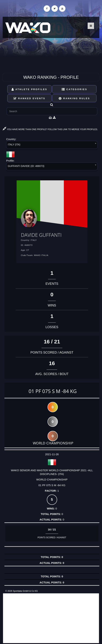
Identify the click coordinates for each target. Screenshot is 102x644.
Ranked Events (29, 98)
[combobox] (52, 145)
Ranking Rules (74, 98)
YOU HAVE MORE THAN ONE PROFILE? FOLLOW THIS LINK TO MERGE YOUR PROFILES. (50, 129)
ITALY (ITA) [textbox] (14, 145)
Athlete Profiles (29, 89)
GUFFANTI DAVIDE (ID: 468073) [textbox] (26, 166)
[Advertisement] (51, 618)
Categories (74, 89)
